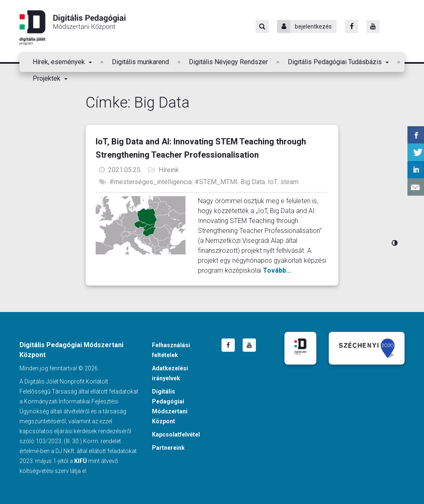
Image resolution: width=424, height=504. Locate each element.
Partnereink (168, 448)
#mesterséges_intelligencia (151, 182)
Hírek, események (60, 62)
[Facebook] (352, 26)
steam (289, 182)
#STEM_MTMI (216, 182)
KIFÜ (81, 461)
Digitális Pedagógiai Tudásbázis (336, 62)
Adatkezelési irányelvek (170, 373)
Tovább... (277, 270)
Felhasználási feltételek (171, 350)
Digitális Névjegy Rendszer (228, 62)
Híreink (169, 170)
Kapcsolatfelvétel (176, 434)
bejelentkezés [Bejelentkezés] (304, 26)
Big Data (253, 182)
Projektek (47, 78)
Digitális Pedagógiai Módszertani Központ (72, 28)
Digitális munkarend (140, 62)
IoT (273, 182)
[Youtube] (373, 26)
